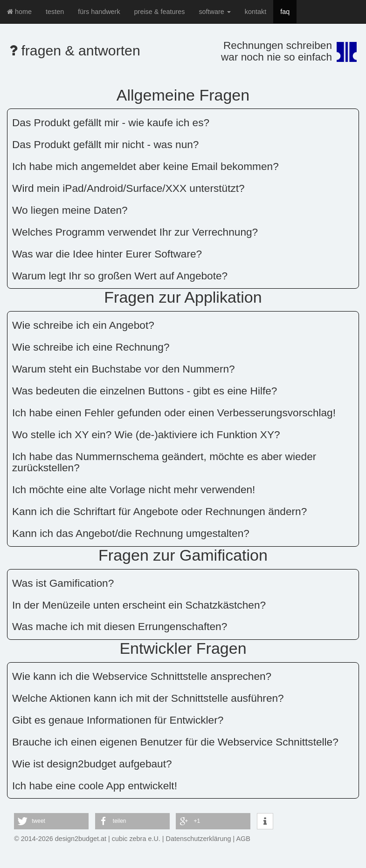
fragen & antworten (75, 51)
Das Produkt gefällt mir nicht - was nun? (105, 144)
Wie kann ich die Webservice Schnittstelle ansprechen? (142, 676)
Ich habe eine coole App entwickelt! (95, 786)
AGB (243, 839)
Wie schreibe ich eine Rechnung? (91, 347)
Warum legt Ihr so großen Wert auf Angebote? (120, 276)
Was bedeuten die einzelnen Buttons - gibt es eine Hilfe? (145, 391)
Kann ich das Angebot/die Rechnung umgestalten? (131, 533)
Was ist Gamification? (63, 583)
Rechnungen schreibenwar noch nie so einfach (276, 51)
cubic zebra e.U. (136, 839)
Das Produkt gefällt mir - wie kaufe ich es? (111, 122)
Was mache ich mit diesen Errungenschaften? (120, 626)
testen (55, 12)
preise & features (160, 12)
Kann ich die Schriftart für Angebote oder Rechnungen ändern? (159, 511)
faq (285, 12)
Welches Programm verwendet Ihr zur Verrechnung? (135, 232)
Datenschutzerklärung (199, 839)
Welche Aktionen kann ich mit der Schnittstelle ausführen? (148, 698)
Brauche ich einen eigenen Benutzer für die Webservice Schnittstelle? (175, 742)
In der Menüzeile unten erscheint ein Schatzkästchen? (139, 605)
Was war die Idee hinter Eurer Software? (107, 254)
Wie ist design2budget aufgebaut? (92, 764)
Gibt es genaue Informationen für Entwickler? (118, 720)
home (19, 12)
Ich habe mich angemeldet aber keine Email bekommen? (145, 166)
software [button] (214, 12)
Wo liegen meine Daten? (70, 210)
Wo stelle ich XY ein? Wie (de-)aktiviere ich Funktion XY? (146, 434)
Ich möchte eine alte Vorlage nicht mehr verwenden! (134, 489)
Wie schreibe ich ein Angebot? (83, 325)
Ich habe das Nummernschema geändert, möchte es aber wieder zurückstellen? (164, 462)
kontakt (256, 12)
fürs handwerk (99, 12)
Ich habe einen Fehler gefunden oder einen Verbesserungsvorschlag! (174, 413)
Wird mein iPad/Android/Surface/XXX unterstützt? (128, 188)
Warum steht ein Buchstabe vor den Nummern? (124, 369)
